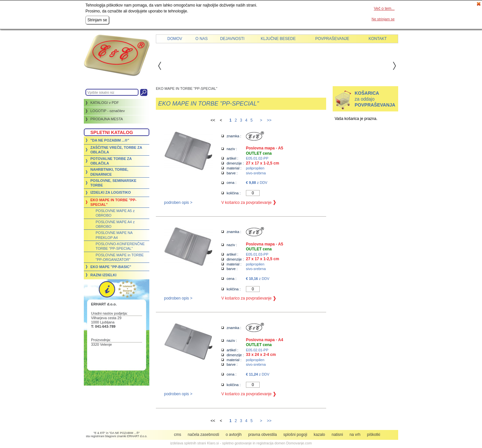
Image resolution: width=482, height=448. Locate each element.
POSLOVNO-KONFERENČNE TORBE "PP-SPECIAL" (120, 246)
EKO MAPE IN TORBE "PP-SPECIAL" (113, 202)
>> (269, 120)
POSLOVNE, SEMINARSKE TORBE (113, 183)
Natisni (337, 435)
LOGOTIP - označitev (108, 111)
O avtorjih (234, 435)
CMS (177, 435)
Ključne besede (278, 39)
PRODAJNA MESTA (107, 119)
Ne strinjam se (383, 19)
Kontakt (378, 39)
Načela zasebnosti (203, 435)
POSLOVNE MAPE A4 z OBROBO (115, 224)
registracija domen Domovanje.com (284, 443)
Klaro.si (213, 443)
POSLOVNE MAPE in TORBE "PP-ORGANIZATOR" (120, 257)
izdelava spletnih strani (188, 443)
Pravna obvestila (262, 435)
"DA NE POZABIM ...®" (110, 140)
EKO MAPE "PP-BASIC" (111, 267)
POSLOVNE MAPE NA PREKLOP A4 (114, 235)
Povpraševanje (332, 39)
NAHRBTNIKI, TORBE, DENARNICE (109, 172)
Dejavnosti (232, 39)
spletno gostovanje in (239, 443)
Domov (175, 39)
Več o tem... (384, 9)
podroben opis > (178, 203)
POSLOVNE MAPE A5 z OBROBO (115, 213)
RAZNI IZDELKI (103, 275)
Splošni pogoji (295, 435)
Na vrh (355, 435)
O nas (202, 39)
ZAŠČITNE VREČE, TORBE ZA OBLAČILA (116, 150)
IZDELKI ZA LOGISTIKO (111, 192)
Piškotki (374, 435)
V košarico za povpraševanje (246, 203)
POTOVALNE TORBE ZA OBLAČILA (111, 161)
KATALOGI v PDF (105, 103)
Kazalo (319, 435)
